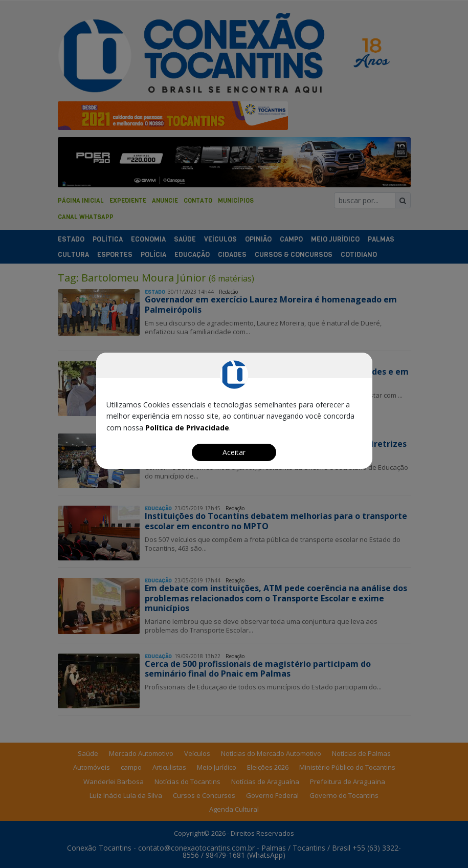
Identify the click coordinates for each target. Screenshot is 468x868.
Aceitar (234, 452)
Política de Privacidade (187, 428)
